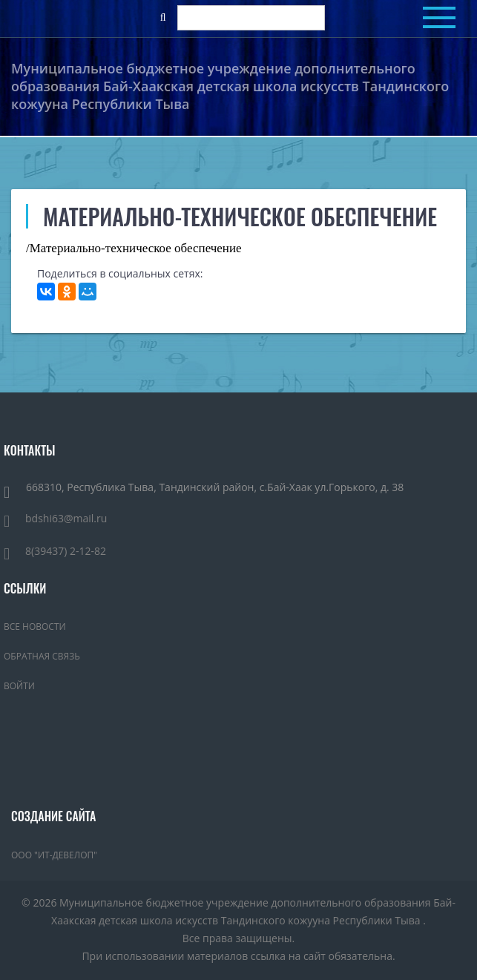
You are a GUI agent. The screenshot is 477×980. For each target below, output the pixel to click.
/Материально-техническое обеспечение (134, 248)
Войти (19, 686)
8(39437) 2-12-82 (55, 551)
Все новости (35, 627)
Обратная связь (42, 656)
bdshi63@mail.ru (55, 518)
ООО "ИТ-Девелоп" (54, 855)
